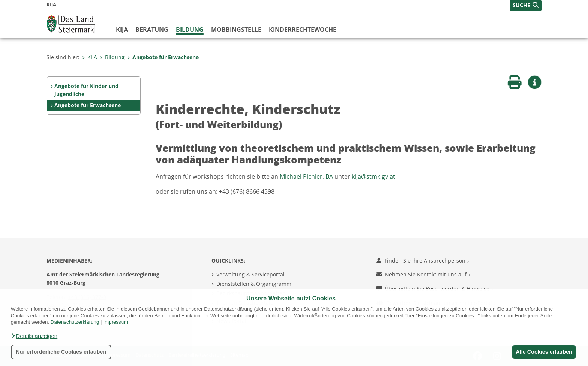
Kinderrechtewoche (303, 30)
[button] (34, 336)
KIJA (122, 30)
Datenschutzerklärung (75, 322)
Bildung (190, 30)
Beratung (152, 30)
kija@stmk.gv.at (373, 176)
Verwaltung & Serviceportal (250, 274)
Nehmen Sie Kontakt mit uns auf (423, 274)
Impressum (115, 322)
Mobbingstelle (236, 30)
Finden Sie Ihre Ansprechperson (423, 261)
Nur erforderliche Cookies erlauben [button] (61, 352)
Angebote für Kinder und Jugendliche (86, 90)
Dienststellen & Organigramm (254, 284)
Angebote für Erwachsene (163, 57)
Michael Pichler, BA (306, 176)
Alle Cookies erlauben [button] (544, 352)
